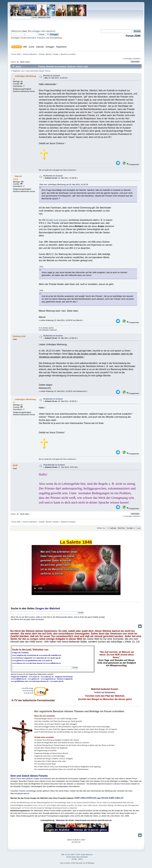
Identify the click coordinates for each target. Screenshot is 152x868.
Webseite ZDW (44, 17)
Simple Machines (87, 855)
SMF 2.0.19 (65, 855)
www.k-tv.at (28, 693)
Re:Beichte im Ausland (53, 176)
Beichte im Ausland (51, 76)
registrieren (51, 31)
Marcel (18, 176)
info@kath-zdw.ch (22, 794)
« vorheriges (127, 59)
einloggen (36, 31)
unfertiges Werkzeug (25, 76)
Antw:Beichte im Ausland (54, 465)
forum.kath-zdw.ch (112, 798)
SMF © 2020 (75, 855)
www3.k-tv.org (27, 688)
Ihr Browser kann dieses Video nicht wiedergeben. (76, 570)
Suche (15, 608)
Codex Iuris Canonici (57, 220)
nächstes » (137, 59)
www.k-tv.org (28, 690)
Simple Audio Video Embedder (77, 857)
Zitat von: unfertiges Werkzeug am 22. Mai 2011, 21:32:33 (64, 184)
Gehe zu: (101, 528)
